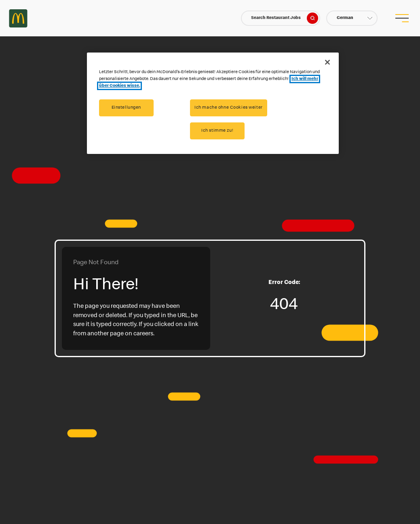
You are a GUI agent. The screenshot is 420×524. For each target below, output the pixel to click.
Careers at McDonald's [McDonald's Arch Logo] (18, 18)
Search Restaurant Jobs (285, 18)
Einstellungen (126, 108)
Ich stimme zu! (217, 131)
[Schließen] (327, 62)
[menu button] (402, 18)
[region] (213, 103)
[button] (352, 18)
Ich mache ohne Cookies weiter (229, 108)
